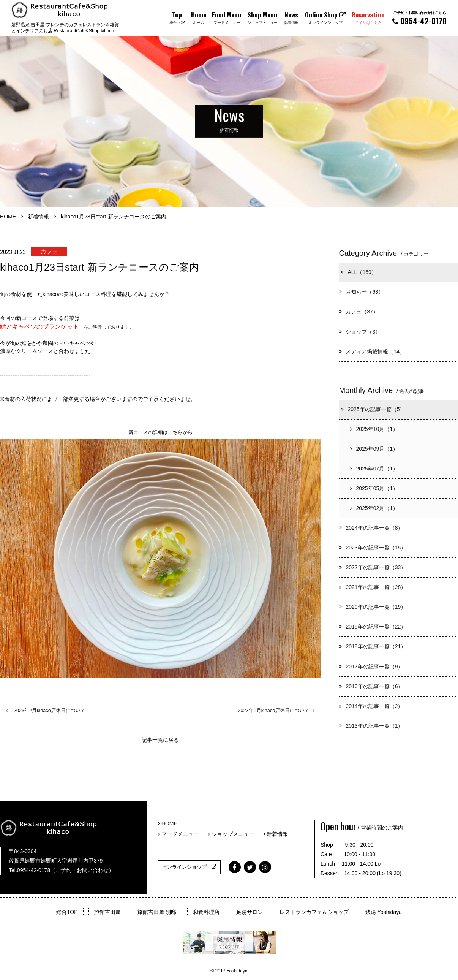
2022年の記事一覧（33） (372, 567)
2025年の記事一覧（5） (372, 409)
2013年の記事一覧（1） (371, 726)
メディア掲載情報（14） (372, 351)
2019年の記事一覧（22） (372, 627)
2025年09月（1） (374, 449)
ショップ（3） (360, 332)
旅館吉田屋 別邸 (157, 912)
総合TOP (67, 912)
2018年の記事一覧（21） (372, 646)
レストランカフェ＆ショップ (314, 912)
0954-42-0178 (419, 18)
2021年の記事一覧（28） (372, 587)
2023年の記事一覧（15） (372, 548)
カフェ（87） (359, 312)
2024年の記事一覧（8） (371, 528)
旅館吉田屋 (107, 912)
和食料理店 (206, 912)
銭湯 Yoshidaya (384, 912)
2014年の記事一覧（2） (371, 706)
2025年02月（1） (374, 508)
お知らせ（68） (361, 292)
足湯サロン (250, 912)
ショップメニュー (234, 834)
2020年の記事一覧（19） (372, 607)
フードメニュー (181, 834)
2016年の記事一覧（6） (371, 686)
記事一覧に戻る (160, 740)
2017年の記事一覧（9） (371, 667)
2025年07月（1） (374, 469)
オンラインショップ (189, 867)
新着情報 (38, 217)
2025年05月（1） (374, 488)
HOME (8, 217)
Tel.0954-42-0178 (29, 870)
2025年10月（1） (374, 429)
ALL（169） (358, 272)
